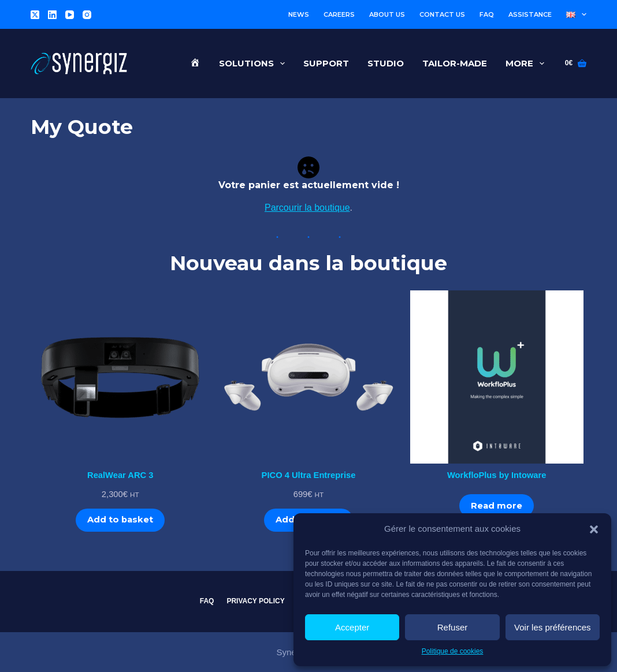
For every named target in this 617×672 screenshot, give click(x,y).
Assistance (530, 14)
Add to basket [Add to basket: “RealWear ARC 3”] (120, 520)
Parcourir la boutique (307, 208)
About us (387, 14)
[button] (594, 529)
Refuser (453, 627)
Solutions (254, 64)
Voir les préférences (553, 627)
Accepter (352, 627)
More (527, 64)
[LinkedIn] (52, 15)
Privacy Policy (255, 601)
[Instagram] (87, 15)
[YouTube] (70, 15)
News (299, 14)
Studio (386, 63)
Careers (339, 14)
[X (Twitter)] (35, 15)
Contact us (442, 14)
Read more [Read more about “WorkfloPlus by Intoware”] (497, 506)
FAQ (487, 14)
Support (326, 63)
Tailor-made (455, 63)
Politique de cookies (453, 651)
